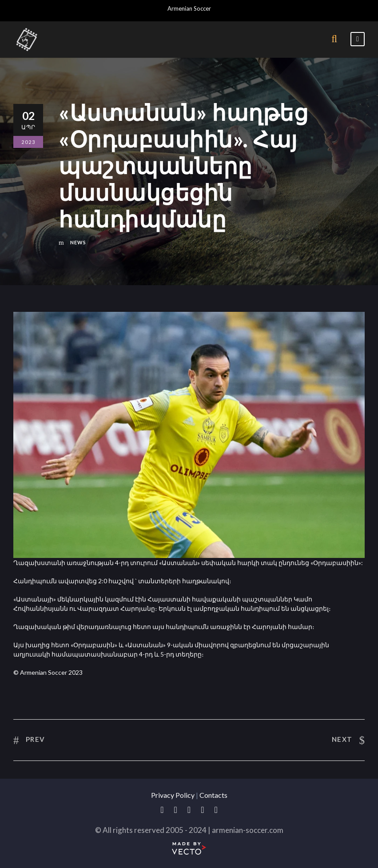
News (78, 242)
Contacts (213, 795)
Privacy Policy (173, 795)
